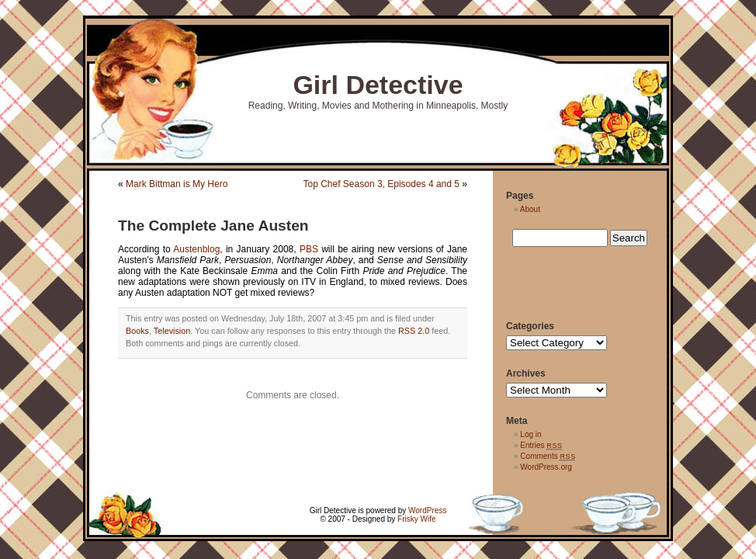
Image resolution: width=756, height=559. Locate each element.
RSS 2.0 (414, 331)
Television (172, 331)
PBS (309, 249)
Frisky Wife (416, 519)
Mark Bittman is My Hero (177, 184)
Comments (548, 456)
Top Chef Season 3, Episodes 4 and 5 (381, 184)
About (530, 209)
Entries (541, 445)
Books (137, 331)
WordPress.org (546, 467)
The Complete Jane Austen (213, 226)
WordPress (427, 510)
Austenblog (196, 249)
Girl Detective (378, 85)
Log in (531, 434)
